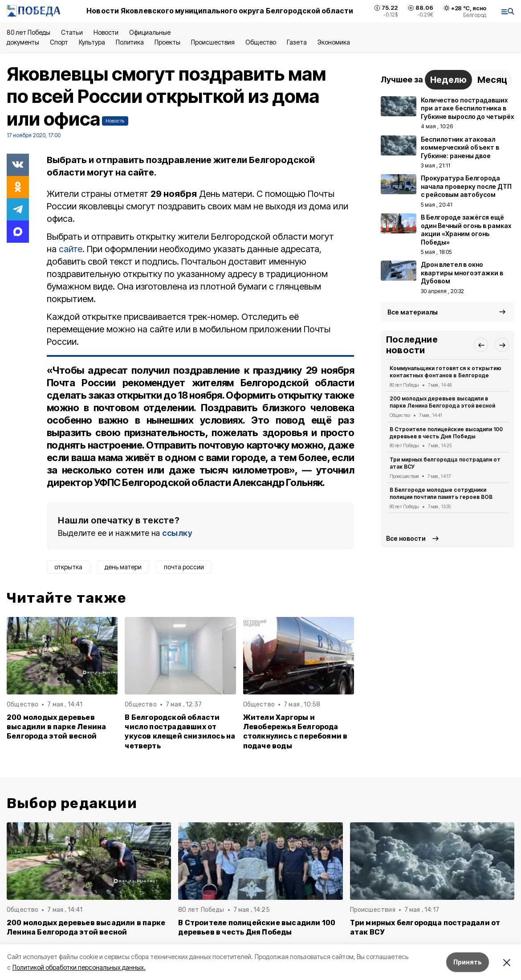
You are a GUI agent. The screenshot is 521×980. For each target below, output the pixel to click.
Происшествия (213, 42)
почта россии (184, 567)
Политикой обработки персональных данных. (79, 967)
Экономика (334, 42)
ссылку (177, 533)
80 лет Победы (28, 32)
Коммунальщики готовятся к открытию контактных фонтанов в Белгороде (446, 372)
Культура (92, 42)
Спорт (59, 42)
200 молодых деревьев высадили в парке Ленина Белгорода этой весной (56, 727)
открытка (68, 567)
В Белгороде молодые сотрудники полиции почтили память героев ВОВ (441, 493)
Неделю (448, 80)
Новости (106, 32)
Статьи (72, 32)
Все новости (406, 538)
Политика (130, 42)
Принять (468, 962)
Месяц (492, 80)
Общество (260, 42)
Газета (297, 42)
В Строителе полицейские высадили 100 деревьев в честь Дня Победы (446, 433)
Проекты (167, 42)
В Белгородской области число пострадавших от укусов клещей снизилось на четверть (180, 731)
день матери (123, 567)
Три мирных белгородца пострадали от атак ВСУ (445, 463)
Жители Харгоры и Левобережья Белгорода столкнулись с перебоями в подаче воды (295, 731)
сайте (71, 249)
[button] (481, 345)
